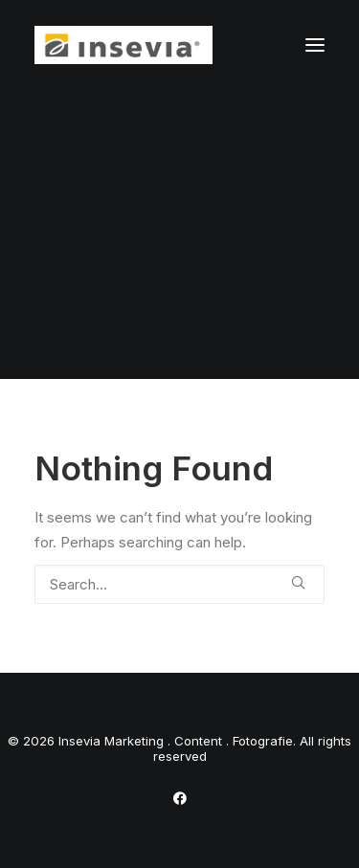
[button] (315, 45)
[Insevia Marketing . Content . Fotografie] (123, 45)
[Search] (179, 584)
